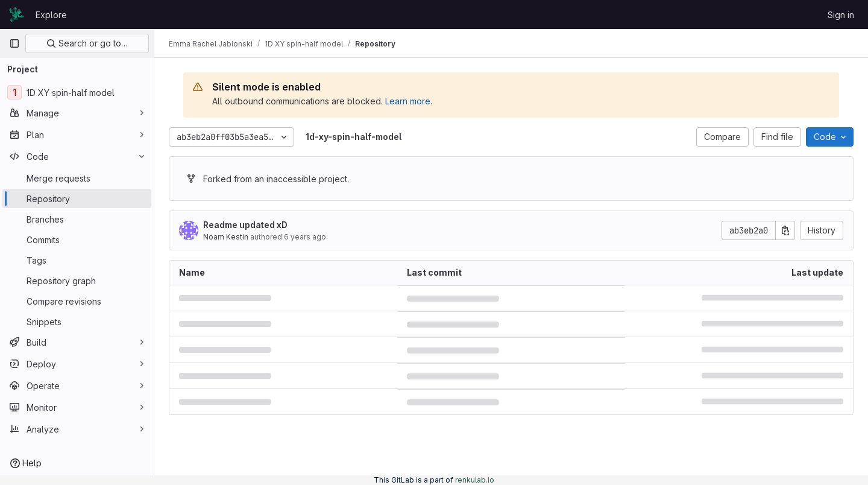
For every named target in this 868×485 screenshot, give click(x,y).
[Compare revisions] (77, 301)
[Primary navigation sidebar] (14, 43)
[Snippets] (77, 322)
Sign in (841, 15)
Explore (51, 15)
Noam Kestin (226, 237)
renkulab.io (475, 480)
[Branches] (77, 219)
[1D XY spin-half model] (77, 92)
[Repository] (77, 198)
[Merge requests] (77, 178)
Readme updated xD (245, 225)
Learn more (408, 101)
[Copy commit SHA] (785, 230)
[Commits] (77, 239)
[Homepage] (16, 14)
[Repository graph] (77, 281)
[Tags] (77, 260)
